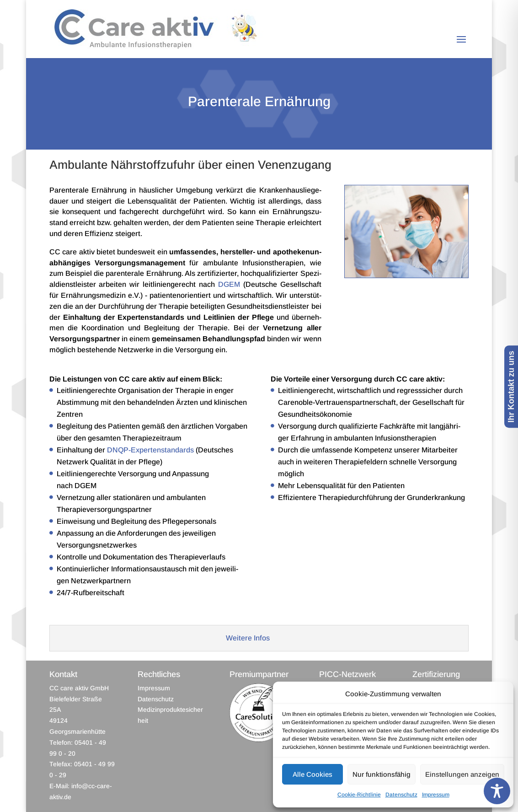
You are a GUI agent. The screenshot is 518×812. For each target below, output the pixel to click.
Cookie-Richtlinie (359, 795)
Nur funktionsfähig (382, 774)
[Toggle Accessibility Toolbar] (497, 791)
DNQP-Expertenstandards (150, 450)
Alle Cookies (312, 774)
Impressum (436, 795)
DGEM (229, 284)
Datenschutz (401, 795)
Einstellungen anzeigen (462, 774)
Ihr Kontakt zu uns (511, 386)
